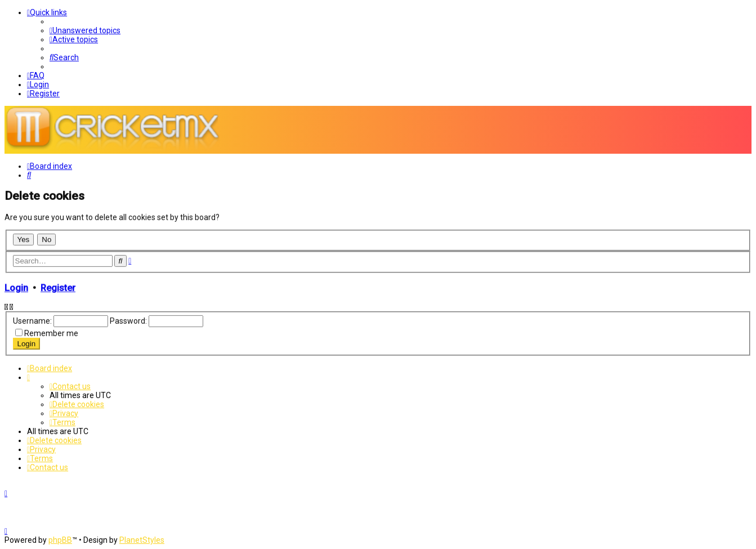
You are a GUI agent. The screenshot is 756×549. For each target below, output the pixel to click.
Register (58, 287)
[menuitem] (85, 30)
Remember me (51, 333)
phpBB (60, 540)
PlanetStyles (142, 540)
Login (16, 287)
